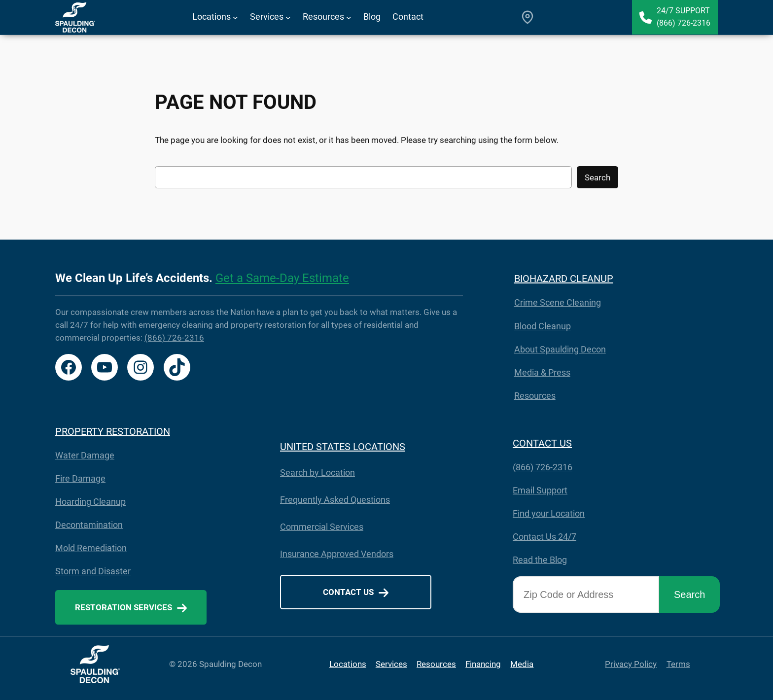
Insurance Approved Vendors (337, 554)
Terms (678, 664)
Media (522, 664)
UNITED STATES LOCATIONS (343, 447)
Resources (535, 396)
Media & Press (542, 372)
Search (597, 177)
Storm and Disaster (93, 571)
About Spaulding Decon (560, 349)
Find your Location (549, 513)
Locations (348, 664)
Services (391, 664)
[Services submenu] (288, 17)
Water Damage (85, 455)
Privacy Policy (631, 664)
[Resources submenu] (349, 17)
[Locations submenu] (235, 17)
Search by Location (317, 472)
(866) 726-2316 (174, 338)
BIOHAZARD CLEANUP (564, 279)
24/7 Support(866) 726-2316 (684, 17)
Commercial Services (322, 527)
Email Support (540, 490)
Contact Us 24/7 (545, 537)
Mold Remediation (91, 548)
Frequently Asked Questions (335, 500)
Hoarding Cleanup (90, 502)
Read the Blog (540, 560)
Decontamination (89, 525)
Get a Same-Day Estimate (282, 278)
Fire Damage (80, 478)
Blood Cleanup (543, 326)
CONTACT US (542, 443)
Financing (483, 664)
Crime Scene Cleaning (558, 302)
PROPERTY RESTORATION (113, 431)
